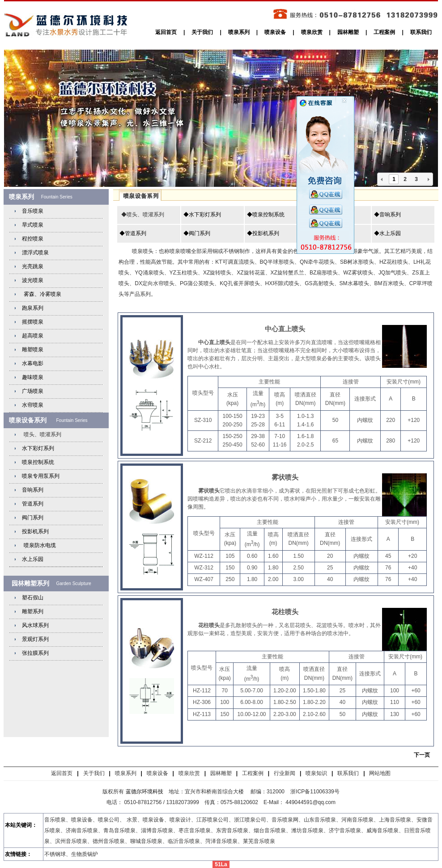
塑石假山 (33, 598)
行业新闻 (285, 773)
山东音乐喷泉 (320, 820)
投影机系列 (35, 531)
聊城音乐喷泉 (146, 841)
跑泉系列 (33, 308)
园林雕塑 (348, 32)
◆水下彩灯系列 (202, 215)
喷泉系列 (239, 32)
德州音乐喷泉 (109, 841)
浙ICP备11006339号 (315, 792)
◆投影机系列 (263, 233)
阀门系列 (33, 518)
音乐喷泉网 (285, 820)
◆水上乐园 (387, 233)
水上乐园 (33, 559)
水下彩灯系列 (38, 448)
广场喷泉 (33, 391)
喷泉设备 (275, 32)
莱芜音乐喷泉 (259, 841)
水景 (132, 820)
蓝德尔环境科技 (144, 792)
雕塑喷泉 (33, 350)
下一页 (422, 755)
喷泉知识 (316, 773)
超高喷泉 (33, 336)
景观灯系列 (35, 639)
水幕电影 (33, 363)
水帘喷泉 (33, 405)
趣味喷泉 (33, 377)
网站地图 (380, 773)
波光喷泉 (33, 280)
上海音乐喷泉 (395, 820)
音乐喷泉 (33, 211)
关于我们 (202, 32)
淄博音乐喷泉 (157, 830)
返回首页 (166, 32)
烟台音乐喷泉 (270, 830)
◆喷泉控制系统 (266, 215)
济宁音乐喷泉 (345, 830)
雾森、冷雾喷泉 (41, 294)
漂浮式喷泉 (35, 253)
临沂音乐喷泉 (184, 841)
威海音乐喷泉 (382, 830)
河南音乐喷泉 (357, 820)
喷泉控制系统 (38, 462)
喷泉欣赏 (312, 32)
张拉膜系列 (35, 653)
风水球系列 (35, 625)
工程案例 (384, 32)
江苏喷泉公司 (212, 820)
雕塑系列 (33, 611)
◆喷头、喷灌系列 (142, 215)
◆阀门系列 (197, 233)
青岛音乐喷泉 (119, 830)
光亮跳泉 (33, 266)
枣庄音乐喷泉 (195, 830)
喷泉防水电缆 (40, 545)
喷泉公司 (109, 820)
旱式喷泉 (33, 225)
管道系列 (33, 504)
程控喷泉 (33, 239)
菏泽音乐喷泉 (221, 841)
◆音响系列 (387, 215)
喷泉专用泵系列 (41, 476)
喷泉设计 (180, 820)
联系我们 (421, 32)
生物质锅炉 (85, 854)
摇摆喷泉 (33, 322)
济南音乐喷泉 (82, 830)
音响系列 (33, 490)
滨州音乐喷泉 (71, 841)
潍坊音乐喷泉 (307, 830)
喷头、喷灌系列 (41, 434)
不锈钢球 (55, 854)
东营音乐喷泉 (232, 830)
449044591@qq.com (311, 802)
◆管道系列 (133, 233)
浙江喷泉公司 (250, 820)
